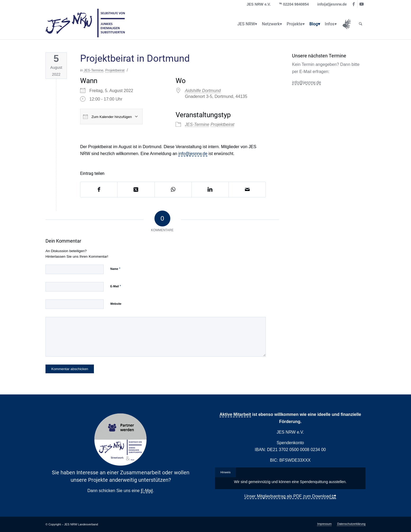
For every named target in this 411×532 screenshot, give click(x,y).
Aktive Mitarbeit (235, 414)
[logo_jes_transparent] (85, 24)
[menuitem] (246, 24)
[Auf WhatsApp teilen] (173, 189)
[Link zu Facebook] (353, 4)
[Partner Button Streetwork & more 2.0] (121, 440)
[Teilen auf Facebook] (99, 189)
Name (115, 269)
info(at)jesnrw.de (332, 4)
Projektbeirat (115, 70)
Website (116, 304)
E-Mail (116, 286)
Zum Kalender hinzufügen (107, 117)
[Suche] (361, 24)
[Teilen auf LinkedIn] (210, 189)
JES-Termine (94, 70)
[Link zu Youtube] (362, 4)
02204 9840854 (296, 4)
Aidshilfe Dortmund (203, 91)
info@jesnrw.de (193, 154)
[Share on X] (136, 189)
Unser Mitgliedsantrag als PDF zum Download (288, 496)
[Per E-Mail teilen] (247, 189)
